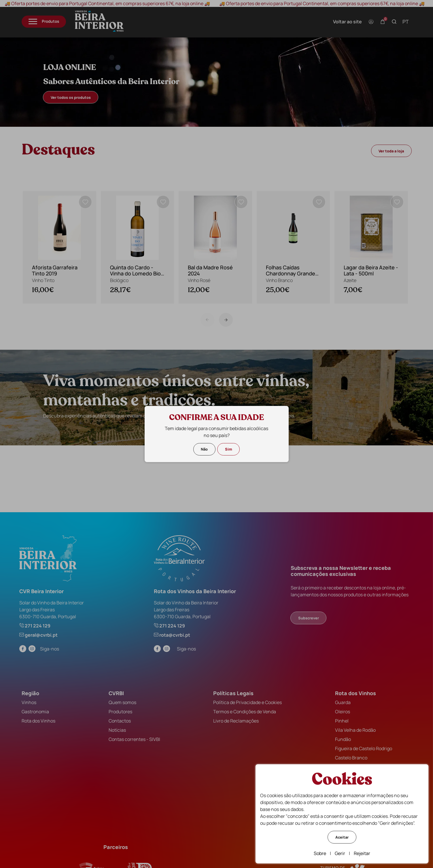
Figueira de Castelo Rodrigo (364, 748)
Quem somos (122, 702)
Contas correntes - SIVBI (134, 739)
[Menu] (44, 22)
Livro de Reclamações (236, 721)
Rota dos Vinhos (38, 721)
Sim (229, 449)
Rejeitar (362, 853)
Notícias (117, 730)
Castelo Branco (351, 758)
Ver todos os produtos (71, 97)
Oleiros (343, 712)
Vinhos (29, 702)
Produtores (120, 712)
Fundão (343, 739)
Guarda (343, 702)
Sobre (320, 853)
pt (406, 22)
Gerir (340, 853)
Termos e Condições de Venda (245, 712)
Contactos (120, 721)
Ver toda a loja (391, 151)
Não (204, 449)
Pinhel (342, 721)
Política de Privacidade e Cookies (247, 702)
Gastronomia (35, 712)
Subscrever (309, 618)
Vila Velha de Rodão (355, 730)
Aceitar (342, 837)
